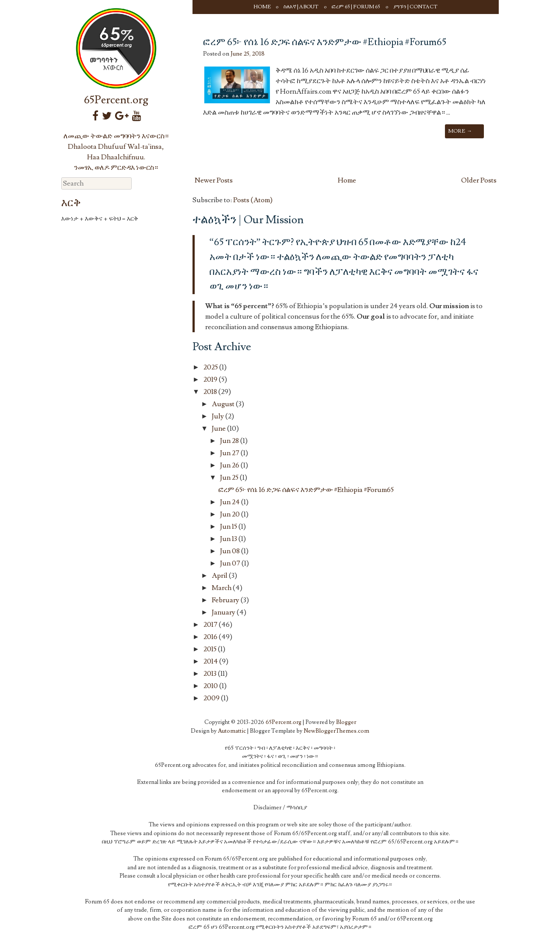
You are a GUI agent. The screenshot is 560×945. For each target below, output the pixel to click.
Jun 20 (231, 514)
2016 (211, 637)
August (224, 404)
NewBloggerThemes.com (336, 731)
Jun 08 (231, 551)
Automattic (232, 731)
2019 (211, 379)
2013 (211, 674)
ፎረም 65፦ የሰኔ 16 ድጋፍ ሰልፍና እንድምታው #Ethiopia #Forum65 (325, 42)
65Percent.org (116, 100)
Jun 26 (230, 465)
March (222, 588)
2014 (211, 661)
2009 (212, 698)
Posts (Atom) (253, 200)
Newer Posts (214, 180)
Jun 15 (229, 527)
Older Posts (479, 180)
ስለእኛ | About (301, 7)
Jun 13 (229, 539)
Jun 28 (230, 441)
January (224, 612)
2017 (211, 625)
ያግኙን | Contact (415, 7)
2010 (211, 686)
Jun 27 (230, 453)
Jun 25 (230, 478)
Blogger (346, 722)
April (220, 576)
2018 (211, 392)
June (219, 429)
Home (262, 7)
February (226, 600)
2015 (211, 649)
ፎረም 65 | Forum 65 (356, 7)
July (219, 416)
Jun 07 (231, 563)
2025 (211, 367)
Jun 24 (231, 502)
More (460, 131)
